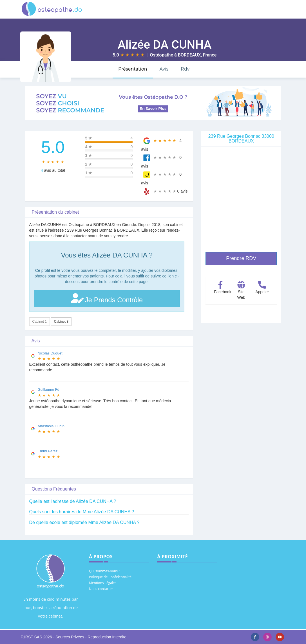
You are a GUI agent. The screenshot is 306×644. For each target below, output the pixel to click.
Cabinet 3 (61, 322)
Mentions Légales (103, 583)
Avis (164, 69)
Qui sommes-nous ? (104, 571)
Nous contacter (101, 589)
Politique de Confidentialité (110, 577)
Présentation (133, 69)
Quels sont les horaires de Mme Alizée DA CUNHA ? (82, 512)
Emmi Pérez (48, 451)
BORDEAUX (189, 55)
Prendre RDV (241, 258)
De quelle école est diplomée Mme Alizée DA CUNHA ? (84, 522)
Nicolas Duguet (50, 353)
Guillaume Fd (49, 389)
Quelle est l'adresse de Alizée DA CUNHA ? (73, 501)
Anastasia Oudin (51, 426)
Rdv (185, 69)
